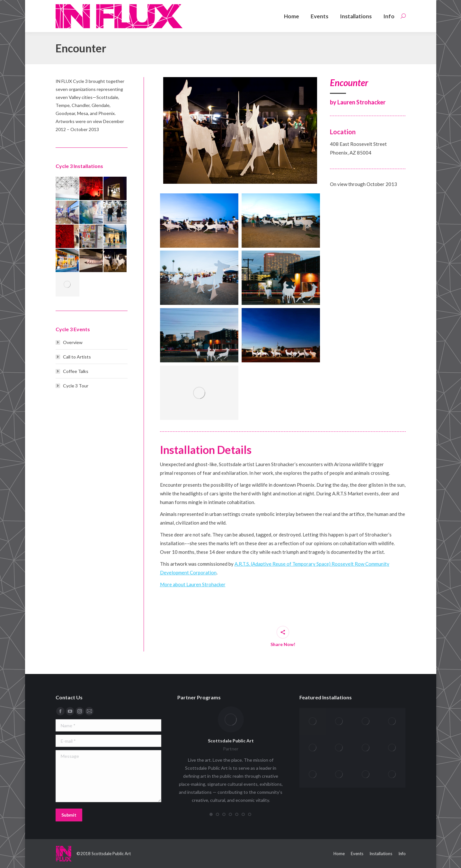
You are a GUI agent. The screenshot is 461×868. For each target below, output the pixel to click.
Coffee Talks (76, 371)
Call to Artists (77, 357)
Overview (73, 342)
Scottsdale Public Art (231, 741)
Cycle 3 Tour (76, 386)
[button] (211, 814)
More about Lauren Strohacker (193, 584)
